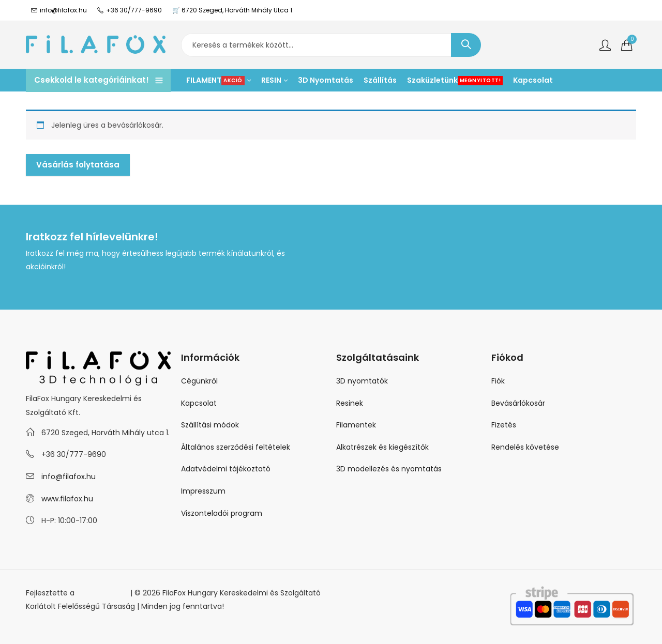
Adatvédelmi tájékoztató (226, 469)
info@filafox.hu (69, 477)
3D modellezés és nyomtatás (389, 469)
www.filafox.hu (67, 499)
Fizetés (504, 425)
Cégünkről (199, 381)
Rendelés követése (525, 447)
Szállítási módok (210, 425)
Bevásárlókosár (518, 403)
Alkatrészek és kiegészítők (382, 447)
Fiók (498, 381)
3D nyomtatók (362, 381)
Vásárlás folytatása (78, 165)
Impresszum (203, 491)
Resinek (350, 403)
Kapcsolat (199, 403)
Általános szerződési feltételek (236, 447)
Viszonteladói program (222, 513)
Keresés (466, 45)
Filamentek (356, 425)
